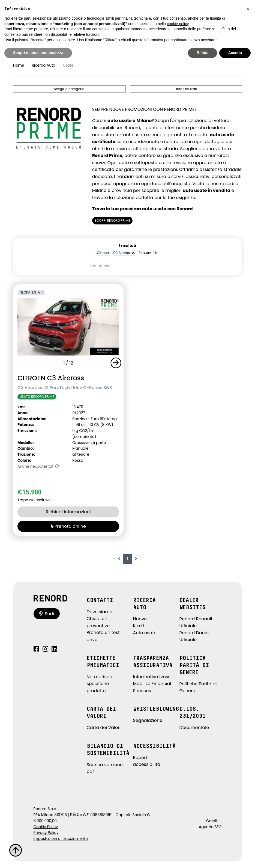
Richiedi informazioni (68, 512)
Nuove (140, 619)
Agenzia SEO (210, 827)
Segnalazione (148, 720)
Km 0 (139, 626)
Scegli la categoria (69, 89)
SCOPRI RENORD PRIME (112, 220)
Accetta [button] (235, 53)
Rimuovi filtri (148, 253)
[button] (117, 363)
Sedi (47, 614)
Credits (213, 821)
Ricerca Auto (44, 65)
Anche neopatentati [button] (38, 466)
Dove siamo (100, 612)
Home (19, 65)
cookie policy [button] (178, 24)
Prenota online (68, 526)
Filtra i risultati (186, 89)
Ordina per (100, 266)
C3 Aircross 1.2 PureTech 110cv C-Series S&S (65, 388)
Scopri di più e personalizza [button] (38, 53)
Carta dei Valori (104, 728)
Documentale (194, 728)
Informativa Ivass (152, 677)
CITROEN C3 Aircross (51, 378)
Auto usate (145, 633)
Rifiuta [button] (203, 53)
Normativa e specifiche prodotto (100, 684)
